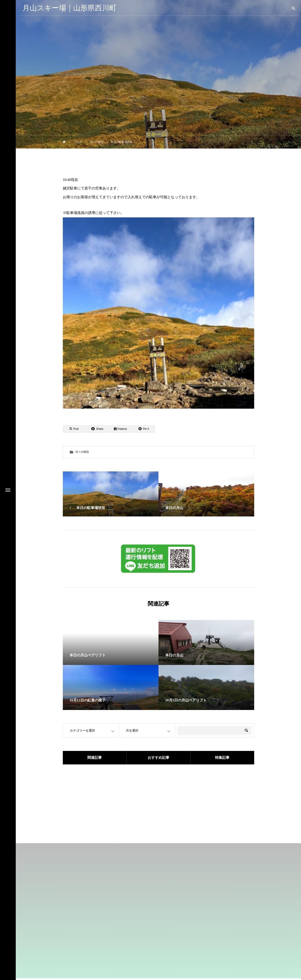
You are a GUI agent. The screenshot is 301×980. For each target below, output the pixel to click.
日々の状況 (82, 452)
